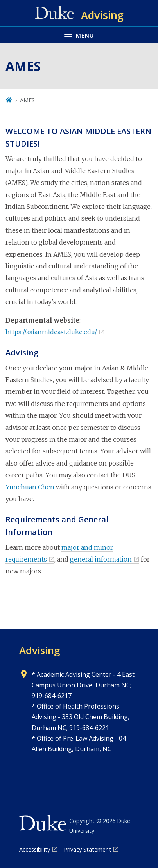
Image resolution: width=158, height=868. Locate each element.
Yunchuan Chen (30, 487)
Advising (40, 650)
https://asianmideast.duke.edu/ (51, 332)
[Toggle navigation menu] (79, 35)
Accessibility (35, 849)
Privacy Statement (87, 849)
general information (101, 559)
